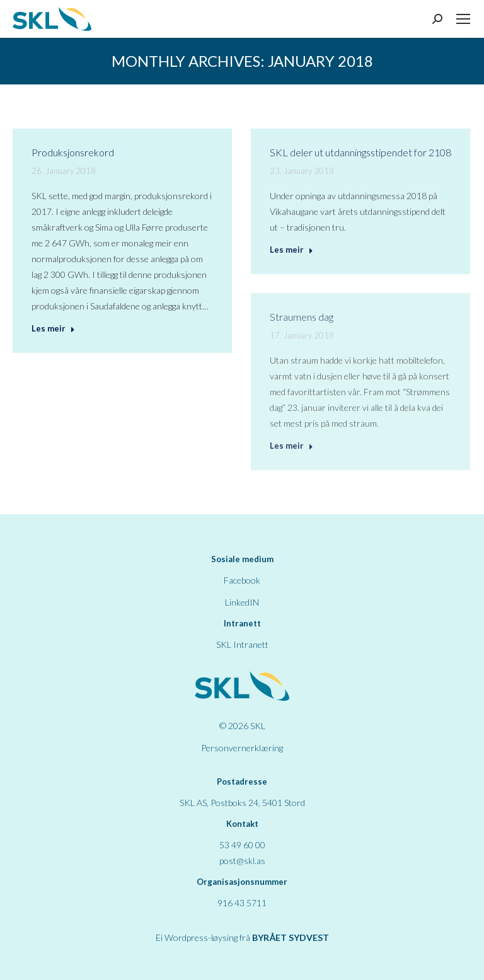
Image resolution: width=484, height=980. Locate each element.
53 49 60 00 (242, 845)
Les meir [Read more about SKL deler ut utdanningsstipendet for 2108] (291, 250)
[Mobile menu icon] (463, 19)
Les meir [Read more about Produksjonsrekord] (53, 328)
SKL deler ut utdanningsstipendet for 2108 (360, 152)
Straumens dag (302, 317)
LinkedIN (242, 602)
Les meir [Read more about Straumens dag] (291, 446)
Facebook (242, 580)
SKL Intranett (242, 644)
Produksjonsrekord (73, 152)
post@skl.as (242, 861)
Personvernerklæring (242, 748)
